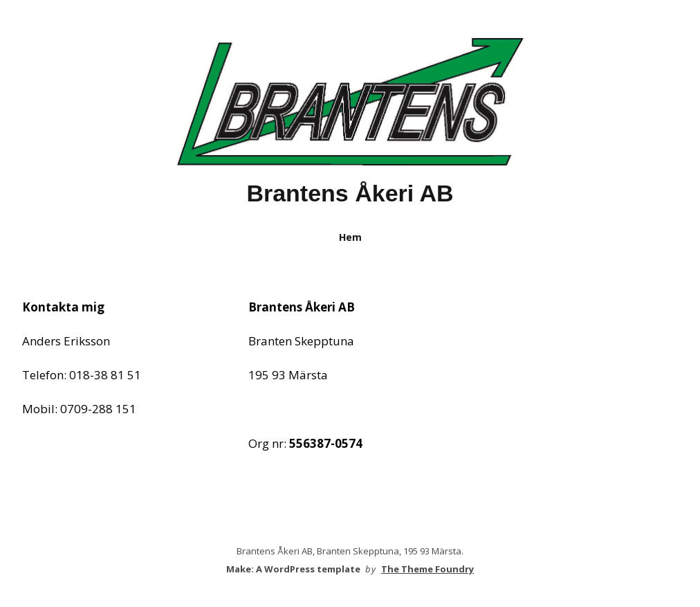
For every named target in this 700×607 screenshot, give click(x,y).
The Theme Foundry (427, 569)
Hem (350, 237)
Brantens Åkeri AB (350, 193)
